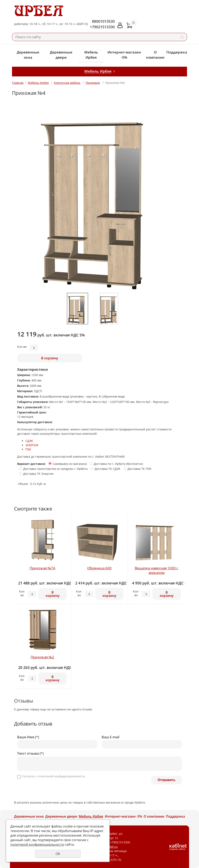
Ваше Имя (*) (28, 737)
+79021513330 (102, 27)
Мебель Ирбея (91, 55)
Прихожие (93, 83)
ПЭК (28, 449)
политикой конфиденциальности (61, 776)
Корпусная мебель (67, 83)
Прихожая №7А (42, 568)
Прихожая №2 (42, 657)
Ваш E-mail (110, 737)
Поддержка (177, 52)
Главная (18, 83)
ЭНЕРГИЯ (32, 445)
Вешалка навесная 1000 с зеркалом (156, 570)
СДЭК (29, 441)
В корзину (50, 358)
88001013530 (103, 21)
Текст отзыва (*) (30, 753)
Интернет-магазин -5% (124, 55)
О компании (155, 55)
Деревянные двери (61, 55)
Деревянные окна (28, 55)
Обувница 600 (99, 568)
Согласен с (53, 776)
